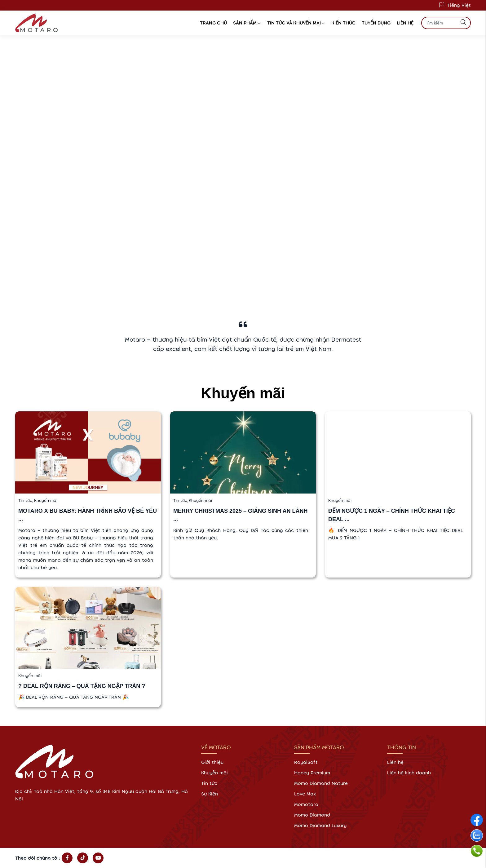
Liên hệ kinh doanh (409, 773)
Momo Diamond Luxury (320, 825)
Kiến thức (343, 23)
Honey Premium (312, 773)
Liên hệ (405, 23)
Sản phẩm (247, 23)
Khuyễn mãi (214, 773)
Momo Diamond (312, 815)
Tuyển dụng (376, 23)
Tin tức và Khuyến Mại (296, 23)
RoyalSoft (306, 762)
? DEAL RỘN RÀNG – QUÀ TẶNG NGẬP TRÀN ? (82, 686)
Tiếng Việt (459, 5)
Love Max (305, 794)
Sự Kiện (210, 794)
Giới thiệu (212, 762)
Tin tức (26, 500)
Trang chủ (213, 23)
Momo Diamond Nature (321, 783)
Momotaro (306, 804)
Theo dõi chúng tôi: (38, 858)
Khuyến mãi (46, 500)
